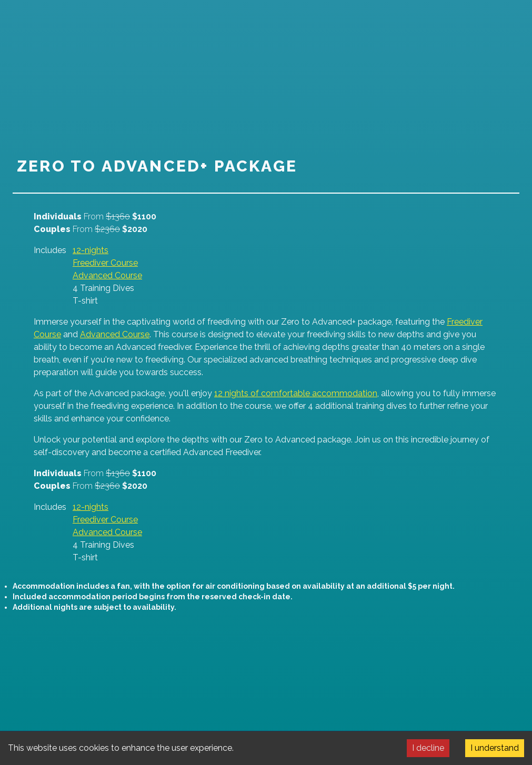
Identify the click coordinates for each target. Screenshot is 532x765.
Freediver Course (105, 263)
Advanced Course (107, 275)
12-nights (91, 250)
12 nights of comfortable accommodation (296, 393)
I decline (428, 748)
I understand (495, 748)
